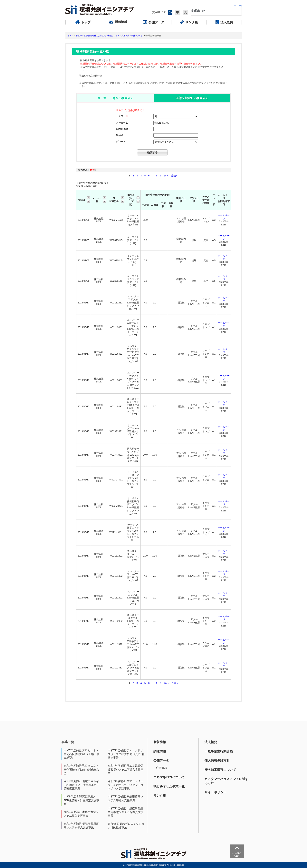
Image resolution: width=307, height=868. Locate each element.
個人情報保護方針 (217, 760)
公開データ (161, 760)
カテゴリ (122, 116)
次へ (166, 176)
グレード (121, 142)
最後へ (175, 176)
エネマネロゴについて (169, 777)
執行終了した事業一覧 (169, 786)
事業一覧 (68, 742)
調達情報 (160, 751)
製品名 (120, 135)
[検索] (213, 11)
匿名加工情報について (220, 770)
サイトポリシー (216, 792)
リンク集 (160, 796)
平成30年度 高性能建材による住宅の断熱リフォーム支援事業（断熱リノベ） (109, 36)
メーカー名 (122, 123)
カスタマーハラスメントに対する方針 (226, 781)
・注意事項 (160, 768)
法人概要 (211, 742)
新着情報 (160, 742)
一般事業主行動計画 (219, 751)
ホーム (71, 36)
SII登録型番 (122, 129)
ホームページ (224, 217)
